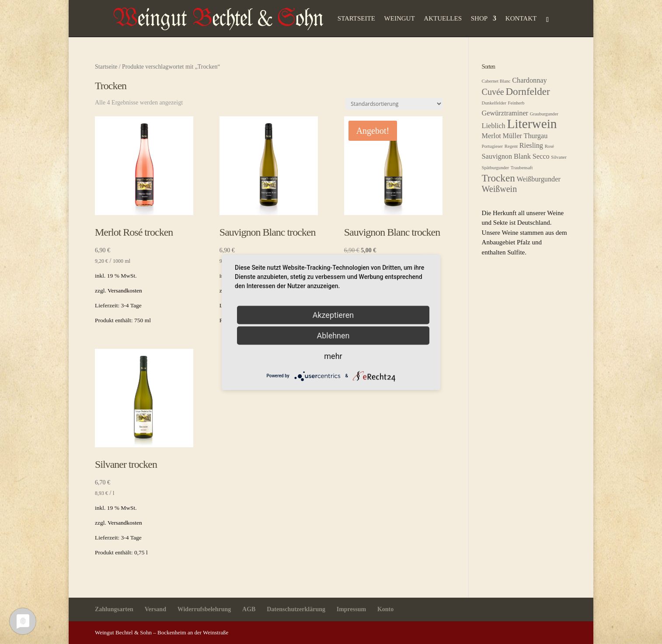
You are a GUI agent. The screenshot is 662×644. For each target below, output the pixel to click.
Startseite (356, 19)
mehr (333, 356)
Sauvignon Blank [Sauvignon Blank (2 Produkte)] (506, 157)
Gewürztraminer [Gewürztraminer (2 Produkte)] (505, 113)
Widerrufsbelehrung (204, 609)
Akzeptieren (333, 315)
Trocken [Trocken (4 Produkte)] (498, 178)
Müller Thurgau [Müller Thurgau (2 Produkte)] (525, 136)
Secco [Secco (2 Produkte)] (541, 157)
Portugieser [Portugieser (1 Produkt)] (493, 146)
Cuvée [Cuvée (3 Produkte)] (493, 92)
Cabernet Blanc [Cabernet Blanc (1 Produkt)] (496, 81)
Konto (385, 609)
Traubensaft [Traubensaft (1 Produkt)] (522, 168)
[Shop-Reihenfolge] (394, 104)
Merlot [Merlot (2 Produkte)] (491, 136)
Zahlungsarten (114, 609)
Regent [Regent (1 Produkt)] (511, 146)
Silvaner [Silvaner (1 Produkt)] (559, 157)
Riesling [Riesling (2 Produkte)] (531, 146)
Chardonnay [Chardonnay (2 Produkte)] (529, 80)
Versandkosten (125, 291)
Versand (155, 609)
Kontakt (521, 19)
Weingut (400, 19)
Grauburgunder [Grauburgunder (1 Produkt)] (544, 114)
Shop (479, 19)
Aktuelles (443, 19)
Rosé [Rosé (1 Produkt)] (549, 146)
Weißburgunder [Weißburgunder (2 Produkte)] (538, 179)
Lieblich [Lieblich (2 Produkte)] (494, 126)
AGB (249, 609)
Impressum (351, 609)
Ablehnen (333, 335)
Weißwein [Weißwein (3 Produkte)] (500, 189)
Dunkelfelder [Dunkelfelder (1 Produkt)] (494, 103)
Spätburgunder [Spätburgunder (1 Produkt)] (496, 168)
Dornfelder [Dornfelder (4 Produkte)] (528, 91)
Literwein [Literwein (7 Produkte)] (532, 124)
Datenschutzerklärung (296, 609)
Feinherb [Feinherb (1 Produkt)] (516, 103)
